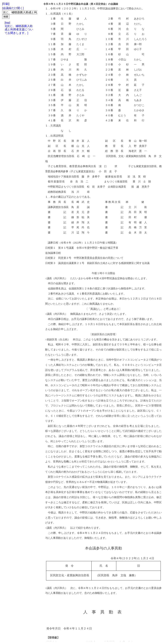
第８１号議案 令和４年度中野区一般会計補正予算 (87, 248)
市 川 (123, 39)
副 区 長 (117, 141)
